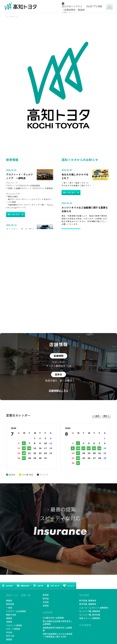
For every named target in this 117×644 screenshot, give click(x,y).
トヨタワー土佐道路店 (16, 611)
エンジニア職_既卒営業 (90, 615)
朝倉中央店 (11, 615)
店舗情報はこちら (58, 391)
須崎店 (9, 622)
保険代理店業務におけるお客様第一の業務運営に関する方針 (58, 635)
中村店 (9, 632)
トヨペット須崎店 (14, 625)
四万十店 (10, 636)
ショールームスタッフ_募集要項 (94, 608)
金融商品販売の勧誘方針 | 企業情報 (57, 629)
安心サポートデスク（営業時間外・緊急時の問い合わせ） (73, 10)
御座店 (9, 600)
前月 (97, 416)
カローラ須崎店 (13, 629)
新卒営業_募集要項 (88, 600)
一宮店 (9, 608)
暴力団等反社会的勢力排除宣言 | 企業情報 (57, 623)
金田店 (46, 606)
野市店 (46, 599)
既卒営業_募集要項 (88, 604)
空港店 (46, 595)
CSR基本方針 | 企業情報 (53, 618)
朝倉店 (9, 618)
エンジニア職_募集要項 (90, 611)
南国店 (9, 639)
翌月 (105, 416)
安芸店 (46, 602)
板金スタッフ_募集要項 (90, 618)
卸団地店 (10, 604)
